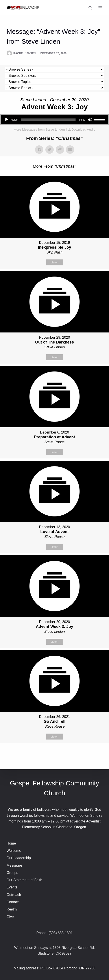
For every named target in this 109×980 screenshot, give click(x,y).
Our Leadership (19, 858)
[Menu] (100, 8)
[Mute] (90, 120)
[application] (54, 120)
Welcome (14, 851)
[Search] (90, 8)
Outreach (14, 895)
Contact (13, 902)
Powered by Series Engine (55, 754)
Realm (12, 909)
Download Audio (83, 129)
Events (12, 887)
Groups (12, 873)
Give (10, 917)
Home (11, 843)
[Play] (7, 120)
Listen (54, 262)
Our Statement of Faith (24, 880)
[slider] (48, 120)
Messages (15, 865)
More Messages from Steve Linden (39, 129)
